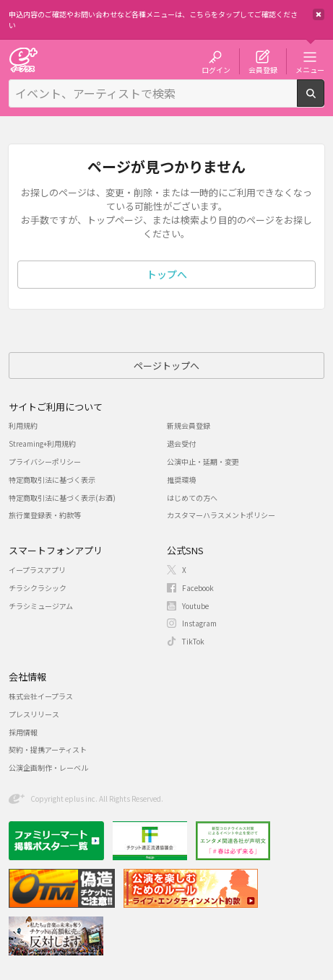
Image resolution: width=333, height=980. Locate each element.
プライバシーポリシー (45, 461)
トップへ (167, 274)
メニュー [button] (310, 69)
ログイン (216, 69)
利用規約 (23, 425)
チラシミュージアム (41, 606)
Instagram (199, 623)
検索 (324, 101)
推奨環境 (181, 480)
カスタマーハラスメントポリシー (221, 515)
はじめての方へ (192, 498)
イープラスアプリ (37, 570)
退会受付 (181, 443)
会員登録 (263, 69)
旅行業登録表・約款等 (45, 515)
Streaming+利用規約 (42, 443)
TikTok (193, 641)
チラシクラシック (38, 588)
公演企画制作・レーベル (48, 767)
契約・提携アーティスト (48, 749)
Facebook (198, 588)
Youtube (195, 606)
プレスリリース (34, 714)
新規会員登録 (189, 425)
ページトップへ (166, 366)
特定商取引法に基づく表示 (52, 480)
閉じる (319, 14)
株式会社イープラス (41, 696)
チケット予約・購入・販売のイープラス (23, 60)
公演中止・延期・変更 (203, 461)
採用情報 (23, 732)
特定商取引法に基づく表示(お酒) (62, 498)
